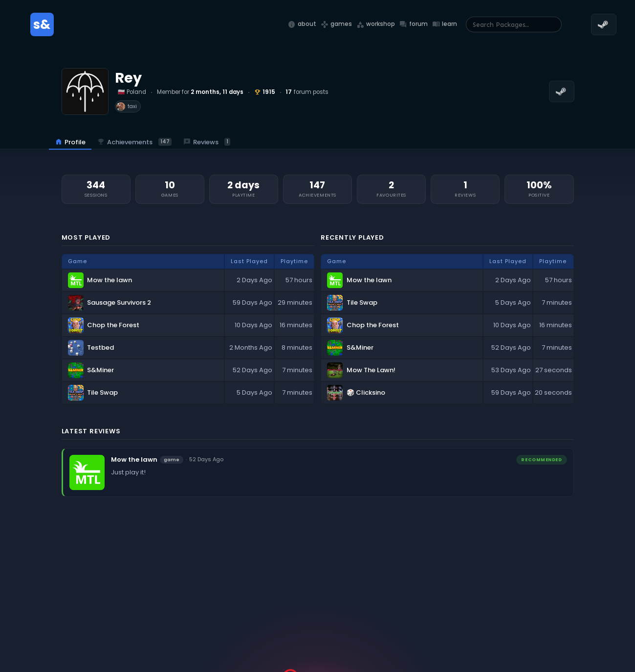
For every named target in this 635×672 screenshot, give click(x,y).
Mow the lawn (134, 459)
